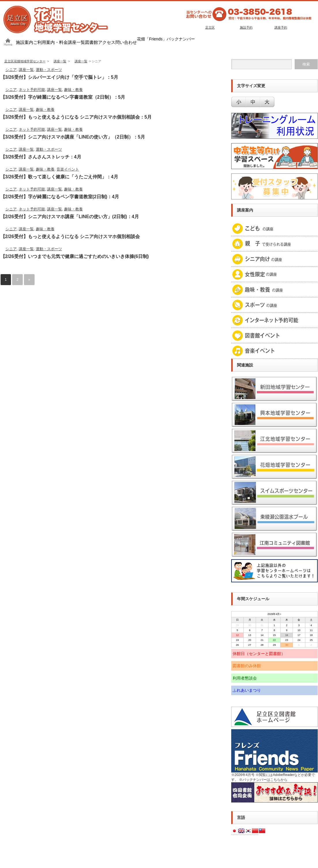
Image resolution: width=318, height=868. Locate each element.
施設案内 (25, 42)
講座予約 (281, 27)
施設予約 (246, 27)
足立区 (210, 27)
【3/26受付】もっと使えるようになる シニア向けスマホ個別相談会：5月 (76, 117)
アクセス (107, 42)
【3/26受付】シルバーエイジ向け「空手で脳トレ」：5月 (59, 77)
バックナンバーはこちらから (265, 780)
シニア (11, 70)
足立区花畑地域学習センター (25, 61)
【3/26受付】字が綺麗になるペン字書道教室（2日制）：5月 (63, 97)
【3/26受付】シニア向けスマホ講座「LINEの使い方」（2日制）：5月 (73, 137)
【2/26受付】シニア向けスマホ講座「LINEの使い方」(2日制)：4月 (70, 217)
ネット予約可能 (32, 90)
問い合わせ (126, 42)
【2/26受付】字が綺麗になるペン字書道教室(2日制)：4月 (60, 197)
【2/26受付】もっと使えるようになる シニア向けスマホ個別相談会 (70, 236)
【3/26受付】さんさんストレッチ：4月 (41, 157)
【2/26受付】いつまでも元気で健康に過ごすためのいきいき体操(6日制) (75, 256)
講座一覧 (76, 42)
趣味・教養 (73, 90)
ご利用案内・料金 (50, 42)
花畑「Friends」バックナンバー (166, 39)
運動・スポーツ (49, 70)
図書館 (92, 42)
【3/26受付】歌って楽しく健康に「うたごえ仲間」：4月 (59, 177)
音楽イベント (68, 169)
